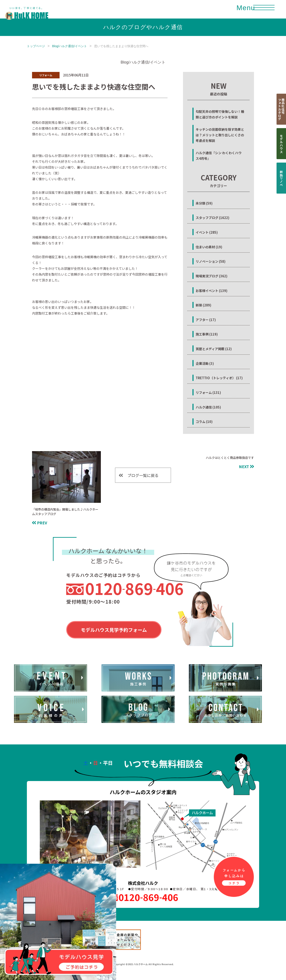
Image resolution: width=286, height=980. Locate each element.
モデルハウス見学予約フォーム (114, 630)
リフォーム (46, 75)
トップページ (36, 46)
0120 (134, 588)
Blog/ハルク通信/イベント (69, 46)
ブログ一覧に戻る (143, 475)
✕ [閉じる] (116, 864)
